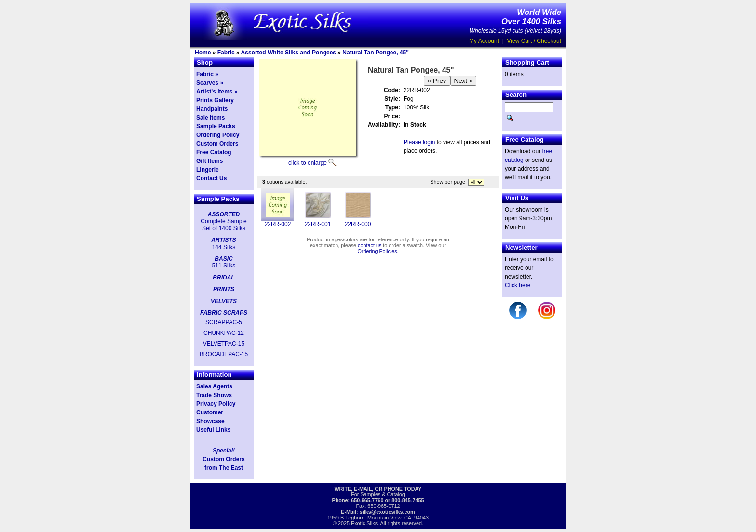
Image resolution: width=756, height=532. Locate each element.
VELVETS (224, 301)
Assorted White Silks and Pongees (289, 53)
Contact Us (211, 178)
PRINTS (224, 289)
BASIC (223, 259)
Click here (518, 285)
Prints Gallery (215, 100)
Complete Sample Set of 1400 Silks (223, 225)
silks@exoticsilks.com (387, 512)
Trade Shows (214, 395)
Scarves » (210, 83)
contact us (370, 245)
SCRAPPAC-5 (224, 322)
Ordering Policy (218, 135)
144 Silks (224, 247)
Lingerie (208, 170)
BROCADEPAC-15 (224, 354)
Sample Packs (216, 126)
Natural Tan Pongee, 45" (376, 53)
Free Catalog (214, 152)
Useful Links (213, 430)
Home (203, 53)
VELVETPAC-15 (224, 344)
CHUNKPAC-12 (224, 333)
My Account (484, 41)
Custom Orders (217, 144)
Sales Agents (214, 386)
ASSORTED (224, 214)
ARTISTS (223, 240)
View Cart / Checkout (534, 41)
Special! (224, 451)
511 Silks (224, 266)
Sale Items (210, 118)
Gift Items (209, 161)
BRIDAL (223, 278)
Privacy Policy (216, 404)
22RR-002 (278, 224)
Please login (419, 142)
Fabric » (207, 74)
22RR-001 (318, 224)
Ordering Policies (377, 251)
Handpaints (212, 109)
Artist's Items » (217, 92)
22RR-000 (358, 224)
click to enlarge (308, 163)
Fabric (226, 53)
